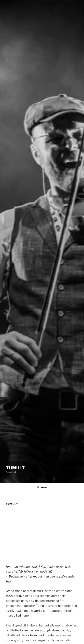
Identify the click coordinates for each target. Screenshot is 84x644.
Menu (42, 487)
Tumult (15, 468)
